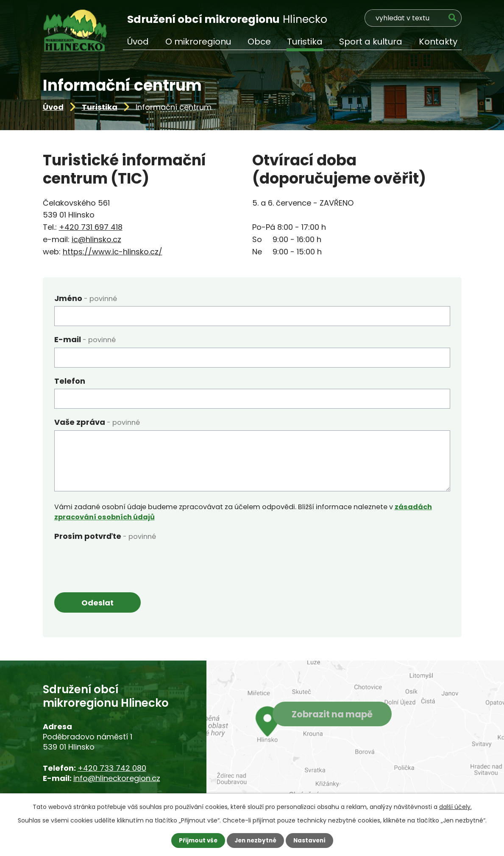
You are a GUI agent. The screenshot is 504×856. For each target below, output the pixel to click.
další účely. (455, 806)
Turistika (100, 107)
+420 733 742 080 (112, 768)
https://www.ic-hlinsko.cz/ (113, 252)
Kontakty (438, 42)
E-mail (85, 339)
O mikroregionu (198, 42)
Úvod (53, 107)
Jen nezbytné (255, 840)
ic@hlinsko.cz (96, 239)
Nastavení (312, 840)
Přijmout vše (196, 840)
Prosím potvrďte (105, 536)
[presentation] (119, 560)
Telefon (70, 381)
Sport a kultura (371, 42)
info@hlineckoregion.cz (117, 779)
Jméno (86, 298)
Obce (259, 42)
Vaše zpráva (97, 422)
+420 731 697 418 (91, 227)
